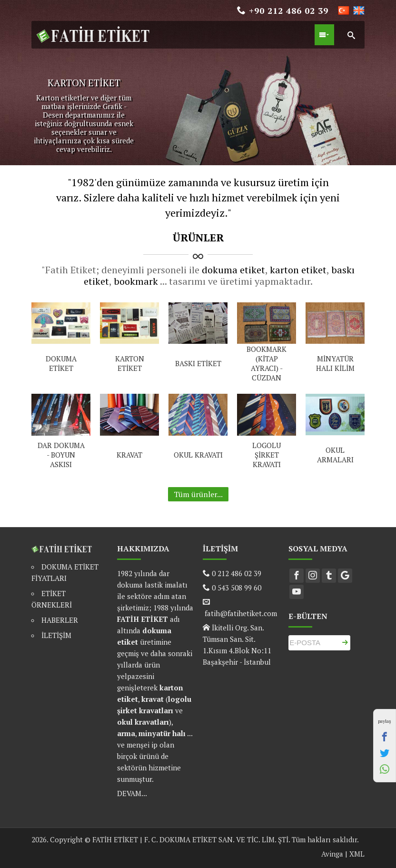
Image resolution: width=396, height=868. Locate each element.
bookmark (136, 281)
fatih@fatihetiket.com (240, 613)
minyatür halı (162, 733)
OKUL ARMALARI (335, 455)
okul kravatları (143, 722)
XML (357, 854)
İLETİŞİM (56, 635)
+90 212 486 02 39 (283, 10)
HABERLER (60, 620)
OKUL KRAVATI (198, 455)
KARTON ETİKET (130, 363)
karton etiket (298, 270)
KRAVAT (129, 455)
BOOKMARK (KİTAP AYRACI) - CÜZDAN (267, 363)
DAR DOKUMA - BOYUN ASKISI (61, 455)
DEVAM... (132, 793)
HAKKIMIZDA (143, 549)
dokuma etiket (233, 270)
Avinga (332, 854)
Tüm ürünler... (198, 494)
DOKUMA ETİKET (61, 363)
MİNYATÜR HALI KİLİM (335, 363)
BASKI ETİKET (198, 363)
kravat (153, 699)
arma (126, 733)
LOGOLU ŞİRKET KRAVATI (267, 455)
